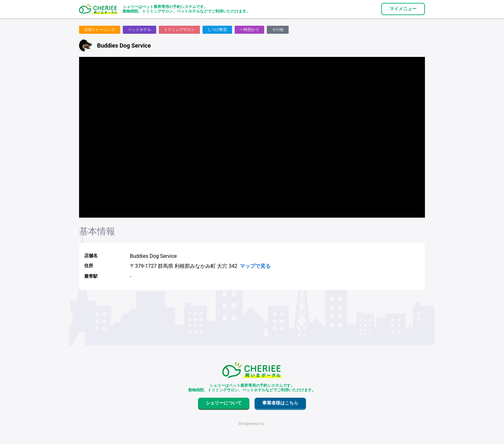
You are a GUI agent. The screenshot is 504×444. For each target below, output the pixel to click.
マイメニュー (403, 9)
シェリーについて (224, 403)
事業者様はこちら (280, 403)
